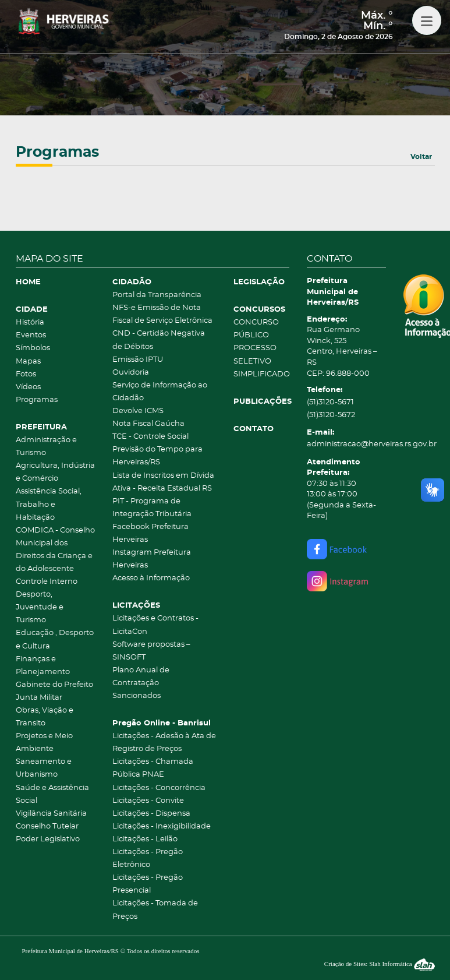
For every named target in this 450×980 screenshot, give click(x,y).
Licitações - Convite (148, 801)
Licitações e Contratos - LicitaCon (155, 625)
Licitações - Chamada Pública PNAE (153, 768)
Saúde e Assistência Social (52, 794)
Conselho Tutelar (47, 826)
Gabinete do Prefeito (54, 685)
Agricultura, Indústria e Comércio (55, 472)
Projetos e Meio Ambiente (44, 743)
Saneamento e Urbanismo (44, 768)
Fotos (26, 374)
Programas (37, 400)
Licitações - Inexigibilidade (162, 826)
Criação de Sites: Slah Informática (380, 964)
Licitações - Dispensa (151, 814)
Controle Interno (47, 582)
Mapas (28, 362)
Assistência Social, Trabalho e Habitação (49, 504)
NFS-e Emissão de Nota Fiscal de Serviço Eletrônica (162, 314)
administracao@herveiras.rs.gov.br (347, 444)
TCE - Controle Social (150, 437)
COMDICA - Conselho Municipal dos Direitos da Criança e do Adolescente (55, 550)
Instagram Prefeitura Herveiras (152, 559)
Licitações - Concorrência (159, 788)
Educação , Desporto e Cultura (55, 639)
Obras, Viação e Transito (45, 717)
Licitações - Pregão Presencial (148, 884)
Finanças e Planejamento (43, 666)
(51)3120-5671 (330, 402)
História (30, 322)
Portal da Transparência (157, 295)
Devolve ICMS (138, 411)
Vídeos (28, 387)
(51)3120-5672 (331, 415)
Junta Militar (39, 698)
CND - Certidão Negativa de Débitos (159, 340)
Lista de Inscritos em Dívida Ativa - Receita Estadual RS (163, 482)
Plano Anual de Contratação (141, 677)
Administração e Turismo (46, 447)
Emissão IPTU (138, 360)
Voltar (421, 157)
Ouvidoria (131, 373)
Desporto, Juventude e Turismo (40, 607)
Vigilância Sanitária (51, 814)
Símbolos (33, 348)
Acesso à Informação (151, 578)
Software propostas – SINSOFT (151, 651)
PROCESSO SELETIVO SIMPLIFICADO (261, 361)
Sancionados (137, 696)
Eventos (31, 335)
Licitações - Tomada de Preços (155, 910)
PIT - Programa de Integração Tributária (152, 508)
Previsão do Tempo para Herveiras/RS (157, 456)
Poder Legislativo (48, 839)
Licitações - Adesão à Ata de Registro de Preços (164, 743)
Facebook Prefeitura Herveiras (150, 533)
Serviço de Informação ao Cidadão (160, 392)
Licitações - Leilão (145, 839)
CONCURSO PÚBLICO (256, 329)
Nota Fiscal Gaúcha (148, 424)
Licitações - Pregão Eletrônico (148, 859)
